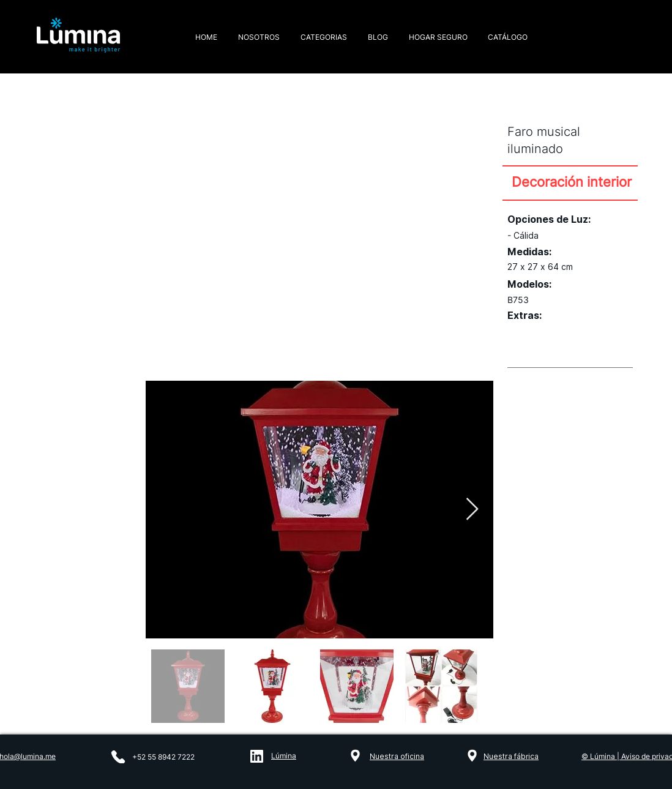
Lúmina (284, 756)
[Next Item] (472, 510)
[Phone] (118, 757)
